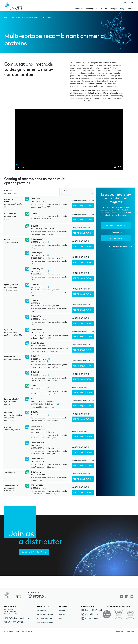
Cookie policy (130, 631)
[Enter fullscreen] (119, 167)
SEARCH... (64, 191)
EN (132, 2)
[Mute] (115, 167)
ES (125, 2)
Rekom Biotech (90, 618)
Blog (122, 8)
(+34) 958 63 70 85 (14, 622)
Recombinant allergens (45, 614)
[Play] (19, 167)
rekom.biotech (90, 614)
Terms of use (119, 631)
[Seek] (69, 164)
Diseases (62, 610)
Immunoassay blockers (45, 622)
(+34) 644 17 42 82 (92, 610)
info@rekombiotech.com (17, 618)
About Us (79, 8)
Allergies (62, 614)
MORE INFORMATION (83, 201)
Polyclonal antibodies (45, 618)
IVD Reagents (42, 610)
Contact (130, 8)
